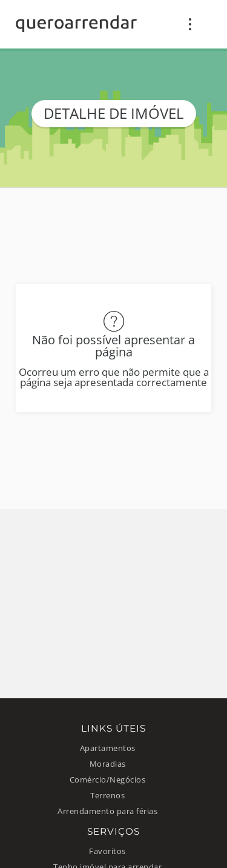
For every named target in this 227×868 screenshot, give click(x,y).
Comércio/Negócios (108, 780)
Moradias (108, 764)
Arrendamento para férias (107, 811)
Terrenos (107, 796)
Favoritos (107, 851)
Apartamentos (108, 748)
